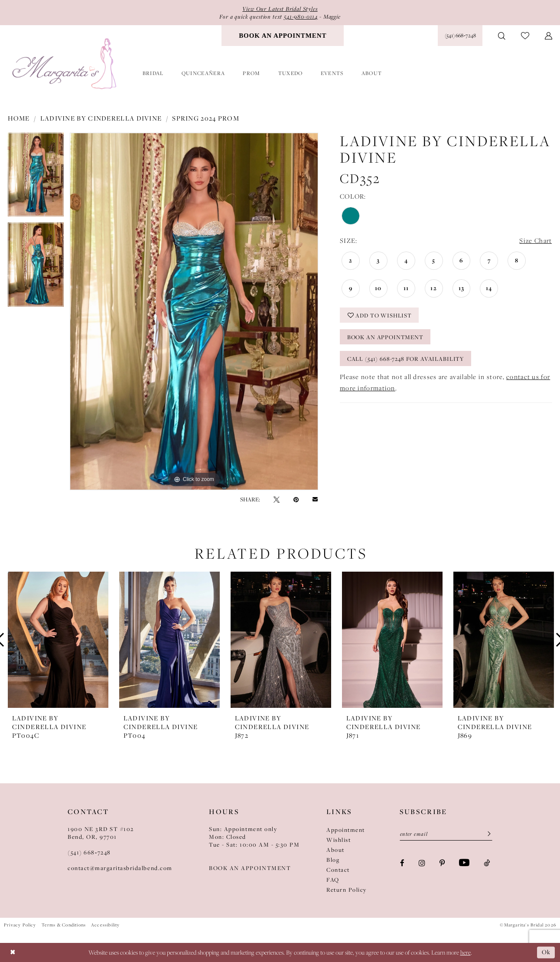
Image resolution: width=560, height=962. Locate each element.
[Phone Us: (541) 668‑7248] (460, 36)
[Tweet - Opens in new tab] (277, 499)
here (466, 952)
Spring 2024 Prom (206, 118)
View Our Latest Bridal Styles (280, 9)
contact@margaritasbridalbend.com (120, 868)
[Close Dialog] (13, 952)
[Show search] (502, 36)
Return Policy (347, 890)
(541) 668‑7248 (89, 852)
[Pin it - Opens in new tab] (296, 499)
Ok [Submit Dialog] (546, 952)
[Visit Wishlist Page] (525, 36)
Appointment (346, 830)
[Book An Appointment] (283, 36)
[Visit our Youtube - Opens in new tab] (464, 863)
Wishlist (339, 840)
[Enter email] (446, 834)
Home (19, 118)
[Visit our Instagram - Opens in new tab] (422, 862)
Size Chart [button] (536, 240)
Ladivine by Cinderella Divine (101, 118)
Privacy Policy (20, 925)
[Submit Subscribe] (486, 834)
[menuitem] (283, 36)
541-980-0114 (301, 16)
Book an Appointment (385, 337)
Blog (333, 860)
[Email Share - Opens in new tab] (315, 499)
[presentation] (58, 640)
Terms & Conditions (64, 925)
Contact (338, 870)
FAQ (333, 880)
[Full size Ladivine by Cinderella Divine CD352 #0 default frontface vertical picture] (194, 311)
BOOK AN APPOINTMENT (250, 868)
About (335, 850)
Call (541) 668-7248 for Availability (406, 359)
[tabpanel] (36, 178)
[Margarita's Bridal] (65, 64)
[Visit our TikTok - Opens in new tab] (487, 862)
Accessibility (105, 925)
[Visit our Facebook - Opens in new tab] (402, 862)
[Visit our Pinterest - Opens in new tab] (442, 862)
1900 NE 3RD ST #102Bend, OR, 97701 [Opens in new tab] (101, 833)
